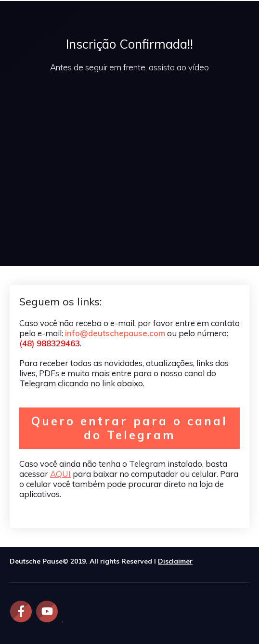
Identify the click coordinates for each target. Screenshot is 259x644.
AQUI (60, 474)
